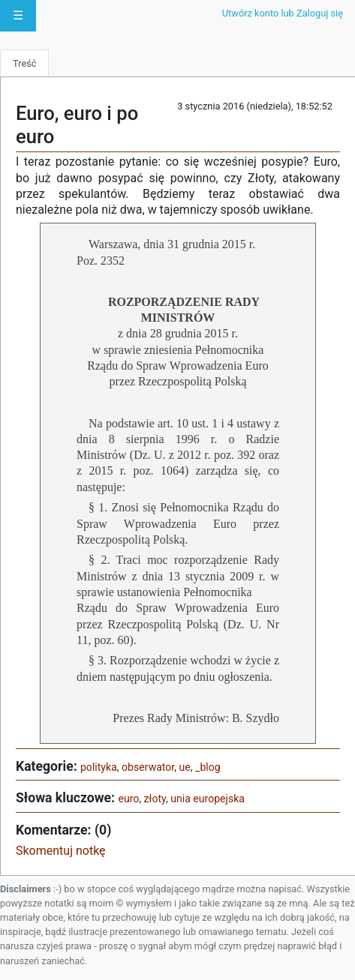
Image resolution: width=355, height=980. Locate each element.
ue (185, 767)
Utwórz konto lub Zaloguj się (283, 13)
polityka (99, 767)
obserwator (148, 767)
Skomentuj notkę (61, 851)
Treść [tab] (24, 63)
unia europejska (208, 799)
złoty (155, 799)
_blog (208, 767)
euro (128, 799)
